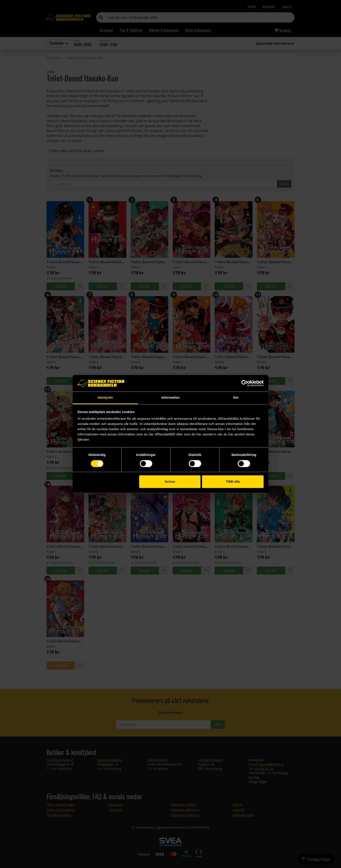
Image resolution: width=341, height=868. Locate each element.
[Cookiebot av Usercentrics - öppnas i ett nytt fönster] (245, 383)
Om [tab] (236, 398)
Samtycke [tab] (105, 398)
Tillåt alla (233, 482)
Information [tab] (170, 398)
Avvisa (170, 482)
